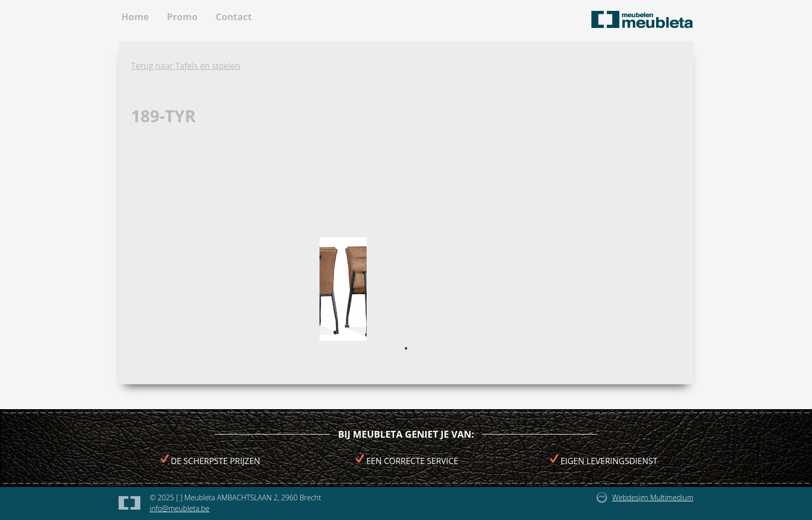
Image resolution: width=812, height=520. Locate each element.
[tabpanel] (343, 289)
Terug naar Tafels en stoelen (186, 66)
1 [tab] (406, 349)
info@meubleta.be (179, 508)
